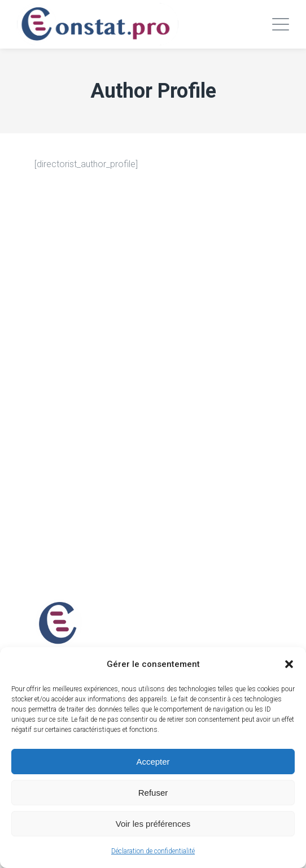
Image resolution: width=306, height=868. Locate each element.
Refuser (153, 793)
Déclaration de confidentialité (153, 851)
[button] (289, 664)
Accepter (153, 762)
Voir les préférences (153, 824)
